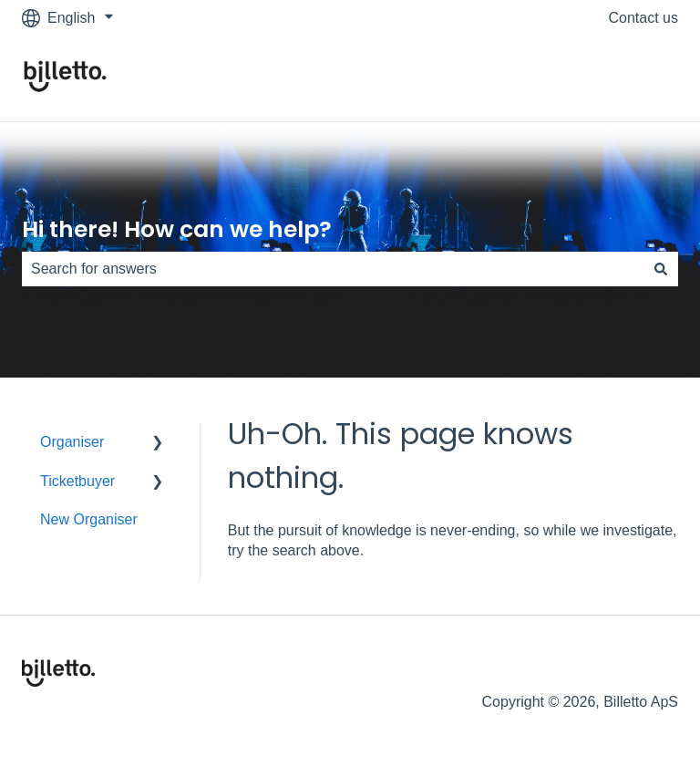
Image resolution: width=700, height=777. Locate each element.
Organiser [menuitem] (72, 442)
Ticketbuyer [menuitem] (77, 481)
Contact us (643, 18)
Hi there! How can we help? (177, 229)
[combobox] (333, 269)
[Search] (661, 269)
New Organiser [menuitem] (89, 519)
